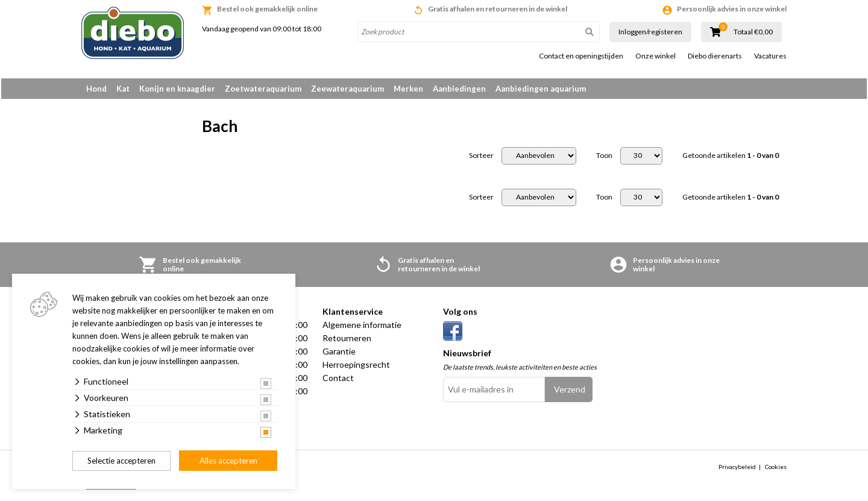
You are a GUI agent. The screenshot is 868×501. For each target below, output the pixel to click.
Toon (604, 158)
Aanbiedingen (459, 89)
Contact (338, 380)
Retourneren (347, 340)
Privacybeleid (737, 469)
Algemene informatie (362, 327)
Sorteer (481, 158)
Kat (123, 89)
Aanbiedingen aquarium (541, 89)
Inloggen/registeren (650, 32)
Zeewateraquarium (348, 89)
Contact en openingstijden (581, 56)
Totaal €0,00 (753, 32)
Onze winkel (656, 56)
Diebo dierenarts (715, 56)
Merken (408, 89)
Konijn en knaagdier (177, 89)
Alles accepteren (228, 461)
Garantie (339, 354)
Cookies (776, 469)
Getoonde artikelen (731, 158)
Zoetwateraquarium (263, 89)
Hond (96, 89)
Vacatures (770, 56)
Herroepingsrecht (356, 367)
